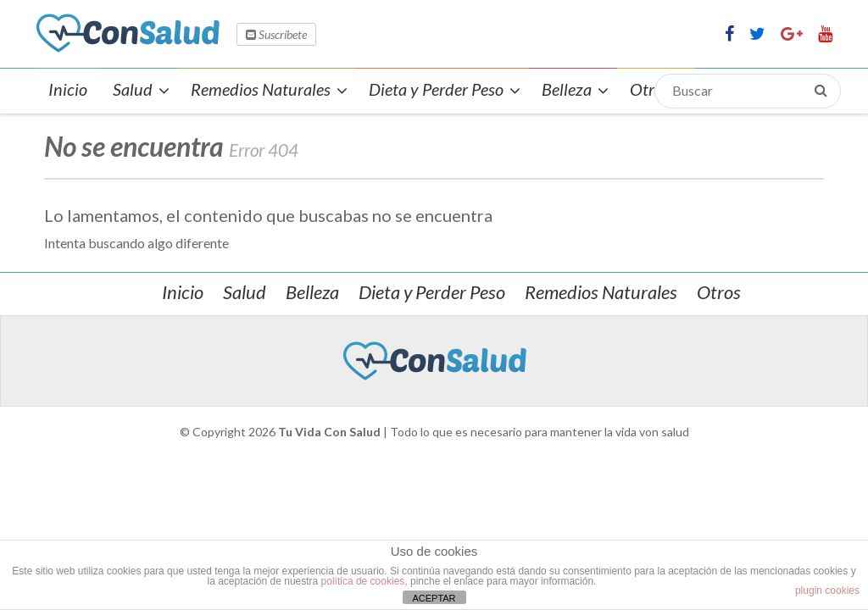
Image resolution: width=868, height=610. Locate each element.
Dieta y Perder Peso (432, 292)
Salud (245, 292)
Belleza (312, 292)
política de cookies (363, 581)
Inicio (183, 292)
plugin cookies (827, 591)
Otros (719, 292)
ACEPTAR (434, 598)
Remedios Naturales (601, 292)
